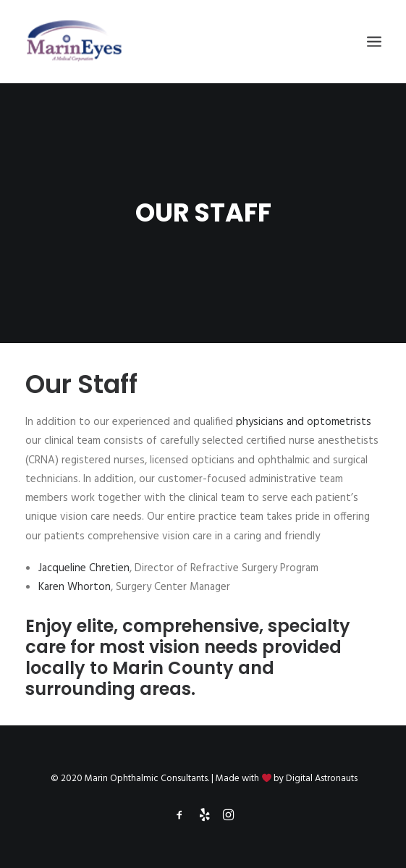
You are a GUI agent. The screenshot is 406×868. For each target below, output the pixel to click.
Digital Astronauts (322, 779)
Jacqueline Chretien (84, 568)
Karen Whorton (75, 587)
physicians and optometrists (304, 422)
